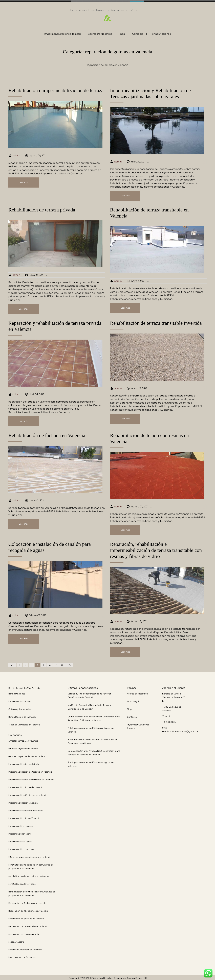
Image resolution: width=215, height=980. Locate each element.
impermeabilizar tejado (20, 840)
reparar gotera (16, 940)
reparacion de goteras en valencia (26, 917)
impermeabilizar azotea (21, 824)
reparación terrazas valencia (24, 932)
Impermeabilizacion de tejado (24, 762)
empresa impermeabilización (23, 747)
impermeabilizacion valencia (23, 801)
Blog (122, 32)
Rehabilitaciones (161, 32)
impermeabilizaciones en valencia (26, 809)
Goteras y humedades (20, 707)
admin (16, 154)
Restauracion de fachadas (22, 956)
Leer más (24, 181)
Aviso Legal (133, 700)
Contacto (138, 32)
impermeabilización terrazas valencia (28, 793)
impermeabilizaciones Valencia (24, 817)
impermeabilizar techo (20, 832)
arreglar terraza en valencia (23, 739)
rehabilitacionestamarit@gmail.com (181, 730)
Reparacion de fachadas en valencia (27, 901)
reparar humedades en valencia (25, 948)
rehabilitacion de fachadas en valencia (28, 874)
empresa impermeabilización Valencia (28, 755)
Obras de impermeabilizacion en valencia (30, 855)
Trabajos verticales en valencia (24, 723)
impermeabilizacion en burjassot (25, 786)
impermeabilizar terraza (21, 848)
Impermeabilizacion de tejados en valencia (30, 770)
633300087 (171, 720)
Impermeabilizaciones (19, 700)
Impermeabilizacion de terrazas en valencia (82, 154)
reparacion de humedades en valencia (28, 925)
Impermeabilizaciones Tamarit (63, 32)
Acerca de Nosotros (100, 32)
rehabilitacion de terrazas (22, 882)
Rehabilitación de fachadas (22, 715)
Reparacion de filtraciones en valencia (28, 909)
